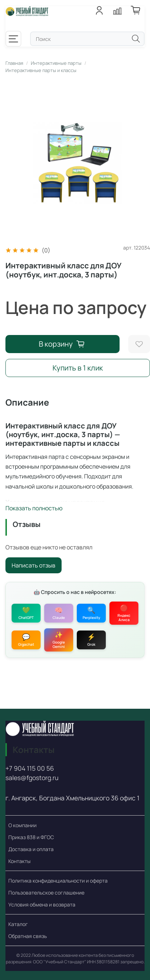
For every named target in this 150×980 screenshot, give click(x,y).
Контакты (19, 861)
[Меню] (13, 39)
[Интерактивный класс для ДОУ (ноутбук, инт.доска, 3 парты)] (78, 162)
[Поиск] (136, 38)
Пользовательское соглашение (46, 893)
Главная (14, 63)
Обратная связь (28, 936)
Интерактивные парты (56, 63)
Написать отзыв (34, 565)
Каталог (18, 924)
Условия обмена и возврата (42, 904)
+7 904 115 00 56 (30, 768)
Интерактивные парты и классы (41, 70)
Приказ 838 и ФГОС (31, 837)
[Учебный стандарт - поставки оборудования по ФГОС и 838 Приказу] (27, 14)
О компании (22, 825)
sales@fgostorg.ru (32, 778)
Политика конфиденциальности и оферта (58, 881)
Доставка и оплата (31, 849)
